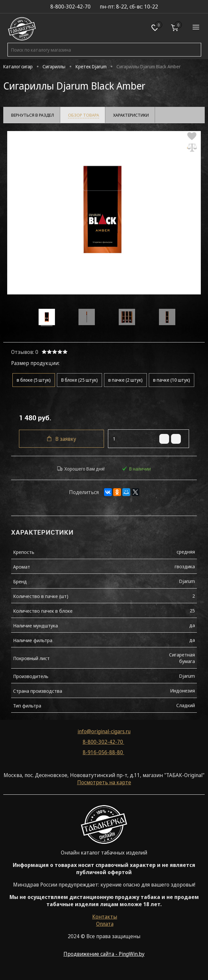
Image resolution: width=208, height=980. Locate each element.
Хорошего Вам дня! (81, 471)
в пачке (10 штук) (172, 382)
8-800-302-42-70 (104, 744)
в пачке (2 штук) (125, 382)
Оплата (105, 926)
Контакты (105, 919)
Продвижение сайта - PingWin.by (104, 956)
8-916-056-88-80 (104, 755)
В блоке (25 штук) (79, 382)
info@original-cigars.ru (104, 734)
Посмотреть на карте (104, 785)
